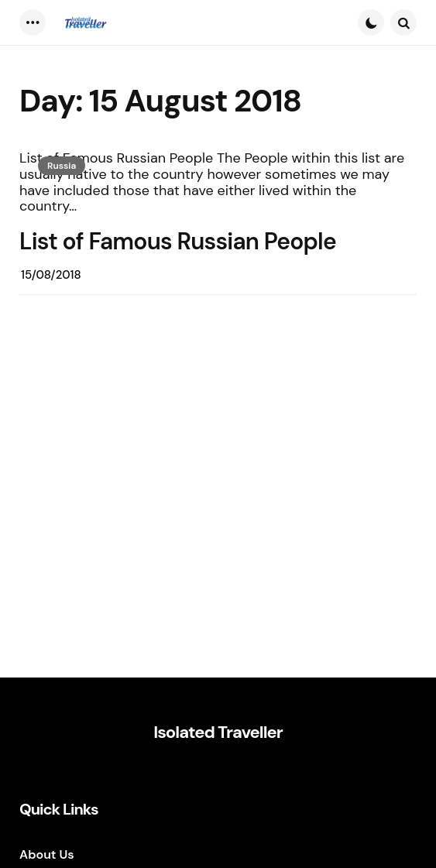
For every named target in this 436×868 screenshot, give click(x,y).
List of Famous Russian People (178, 242)
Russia (62, 166)
